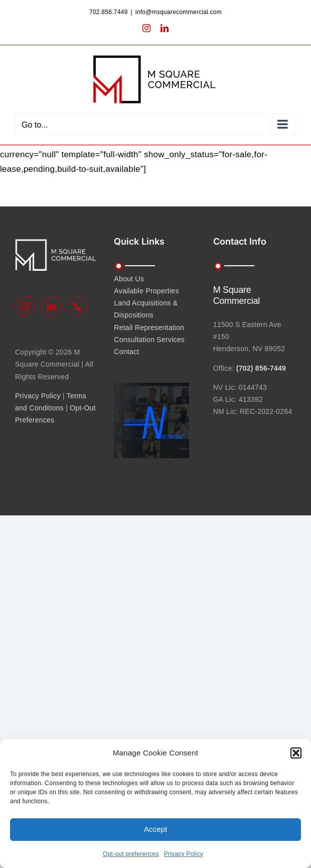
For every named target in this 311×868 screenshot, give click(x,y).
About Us (129, 279)
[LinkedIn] (51, 306)
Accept (155, 829)
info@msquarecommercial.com (179, 12)
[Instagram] (25, 306)
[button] (296, 753)
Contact (126, 352)
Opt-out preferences (131, 854)
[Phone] (78, 306)
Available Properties (146, 291)
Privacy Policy (184, 854)
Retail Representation (149, 328)
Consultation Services (149, 340)
